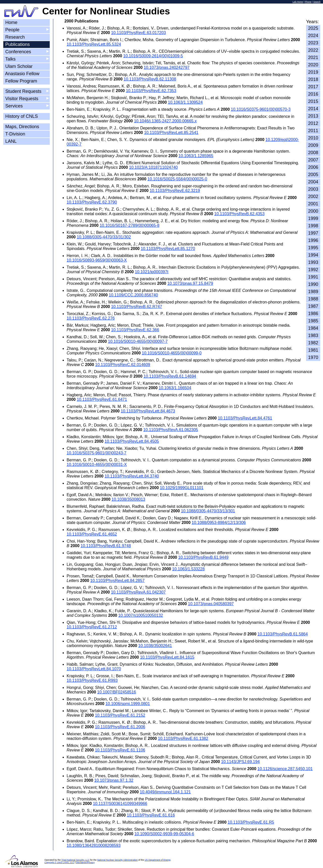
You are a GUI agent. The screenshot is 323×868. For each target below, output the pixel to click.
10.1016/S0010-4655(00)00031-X (97, 465)
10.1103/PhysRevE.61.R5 (251, 822)
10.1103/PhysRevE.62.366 (135, 330)
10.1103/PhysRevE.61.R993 (92, 680)
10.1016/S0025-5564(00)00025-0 (177, 179)
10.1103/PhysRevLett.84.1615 (167, 657)
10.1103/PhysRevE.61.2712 (92, 627)
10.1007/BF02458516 (117, 692)
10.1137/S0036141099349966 (120, 804)
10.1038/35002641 (155, 646)
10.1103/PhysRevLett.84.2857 (117, 581)
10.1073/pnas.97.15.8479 (190, 283)
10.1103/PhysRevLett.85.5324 (94, 44)
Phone (308, 2)
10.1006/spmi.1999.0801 (128, 704)
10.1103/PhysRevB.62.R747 (137, 307)
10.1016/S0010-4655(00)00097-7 (138, 341)
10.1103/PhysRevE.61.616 (151, 815)
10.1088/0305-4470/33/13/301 (208, 511)
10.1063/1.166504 (175, 388)
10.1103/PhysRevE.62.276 (91, 318)
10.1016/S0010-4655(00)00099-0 (172, 353)
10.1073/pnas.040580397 (211, 604)
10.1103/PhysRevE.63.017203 (138, 33)
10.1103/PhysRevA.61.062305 (171, 430)
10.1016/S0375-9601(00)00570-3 (261, 109)
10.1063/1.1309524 (185, 102)
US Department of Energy (157, 860)
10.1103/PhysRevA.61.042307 (138, 592)
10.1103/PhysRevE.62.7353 (151, 91)
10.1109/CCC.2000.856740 (133, 295)
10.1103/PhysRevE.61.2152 (120, 715)
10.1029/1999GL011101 (182, 488)
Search (317, 2)
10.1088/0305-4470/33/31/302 (104, 237)
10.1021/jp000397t (152, 272)
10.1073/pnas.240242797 (167, 67)
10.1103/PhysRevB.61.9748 (106, 546)
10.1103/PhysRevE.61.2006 (120, 727)
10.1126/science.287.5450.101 (285, 769)
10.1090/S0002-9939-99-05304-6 (164, 834)
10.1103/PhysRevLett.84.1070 (94, 669)
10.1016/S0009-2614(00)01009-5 (153, 56)
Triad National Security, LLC (75, 860)
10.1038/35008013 (128, 499)
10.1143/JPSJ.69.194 (240, 762)
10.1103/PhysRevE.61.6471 (102, 399)
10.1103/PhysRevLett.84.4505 (132, 441)
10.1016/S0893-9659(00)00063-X (97, 260)
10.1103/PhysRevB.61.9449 (203, 557)
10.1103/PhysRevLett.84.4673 (148, 411)
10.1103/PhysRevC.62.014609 (123, 365)
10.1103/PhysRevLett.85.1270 (168, 249)
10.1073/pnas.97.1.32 (114, 780)
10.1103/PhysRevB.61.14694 (170, 376)
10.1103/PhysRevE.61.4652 (92, 534)
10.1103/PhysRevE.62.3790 (92, 202)
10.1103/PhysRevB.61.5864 (282, 634)
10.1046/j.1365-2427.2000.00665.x (165, 121)
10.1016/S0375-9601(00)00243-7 (97, 453)
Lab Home (298, 2)
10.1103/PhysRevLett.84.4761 (245, 418)
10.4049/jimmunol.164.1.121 (165, 792)
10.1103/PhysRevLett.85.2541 (171, 133)
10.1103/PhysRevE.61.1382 (183, 738)
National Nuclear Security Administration (117, 860)
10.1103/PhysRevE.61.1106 (120, 750)
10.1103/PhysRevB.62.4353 (239, 214)
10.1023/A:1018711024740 (153, 167)
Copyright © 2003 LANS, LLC (59, 862)
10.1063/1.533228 (188, 569)
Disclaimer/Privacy (85, 862)
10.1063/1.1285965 (196, 156)
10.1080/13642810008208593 (94, 845)
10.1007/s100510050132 (141, 615)
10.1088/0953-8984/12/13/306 (219, 523)
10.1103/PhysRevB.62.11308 (150, 79)
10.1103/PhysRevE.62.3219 (175, 191)
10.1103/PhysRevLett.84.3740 (132, 476)
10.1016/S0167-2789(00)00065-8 (130, 225)
